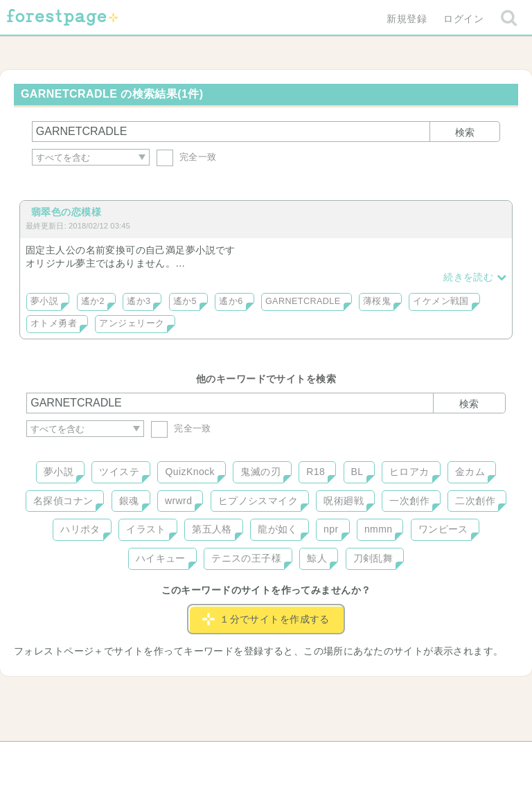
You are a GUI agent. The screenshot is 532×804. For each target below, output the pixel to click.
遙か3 (139, 301)
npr (331, 529)
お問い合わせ (166, 757)
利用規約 (247, 757)
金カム (470, 472)
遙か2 (93, 301)
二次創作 (475, 501)
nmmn (379, 529)
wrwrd (178, 501)
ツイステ (119, 472)
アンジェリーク (132, 323)
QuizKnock (189, 472)
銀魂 (129, 501)
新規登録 (407, 19)
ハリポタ (80, 529)
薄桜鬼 (377, 301)
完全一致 (187, 157)
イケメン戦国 (441, 301)
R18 (316, 472)
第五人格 (212, 529)
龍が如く (278, 529)
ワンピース (443, 529)
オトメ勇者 (54, 323)
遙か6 (231, 301)
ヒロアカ (409, 472)
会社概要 (319, 757)
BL (357, 472)
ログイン (463, 19)
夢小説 (44, 301)
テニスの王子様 (246, 558)
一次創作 (409, 501)
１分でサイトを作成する (266, 619)
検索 (465, 132)
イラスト (146, 529)
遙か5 (185, 301)
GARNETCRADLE (303, 301)
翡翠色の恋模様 (66, 212)
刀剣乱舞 (373, 558)
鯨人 (317, 558)
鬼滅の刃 (260, 472)
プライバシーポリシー (416, 757)
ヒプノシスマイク (258, 501)
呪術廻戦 (344, 501)
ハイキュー (161, 558)
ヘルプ (89, 757)
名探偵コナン (63, 501)
